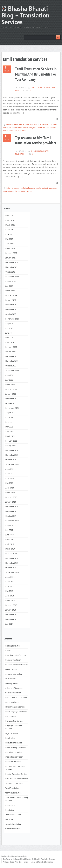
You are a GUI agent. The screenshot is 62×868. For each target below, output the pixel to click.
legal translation (12, 734)
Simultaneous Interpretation (17, 779)
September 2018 (12, 573)
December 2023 (12, 305)
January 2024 (11, 300)
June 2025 (9, 235)
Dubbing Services (12, 684)
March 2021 (10, 436)
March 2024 (10, 291)
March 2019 (10, 549)
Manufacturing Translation (16, 748)
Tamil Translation (38, 88)
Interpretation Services (14, 721)
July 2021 (9, 418)
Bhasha (8, 651)
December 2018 (12, 558)
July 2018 (9, 582)
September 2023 (12, 319)
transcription (10, 806)
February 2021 (11, 441)
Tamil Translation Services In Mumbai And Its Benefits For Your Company (36, 74)
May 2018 (9, 591)
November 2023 (12, 310)
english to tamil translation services (20, 125)
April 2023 (10, 343)
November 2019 (12, 512)
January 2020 (11, 502)
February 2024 (11, 296)
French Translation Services (16, 698)
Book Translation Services (15, 655)
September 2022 (12, 371)
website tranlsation (13, 829)
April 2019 (10, 544)
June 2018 (9, 587)
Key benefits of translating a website (14, 856)
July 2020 (9, 474)
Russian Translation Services (16, 774)
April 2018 (10, 596)
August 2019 (10, 526)
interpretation (11, 716)
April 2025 (10, 244)
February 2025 (11, 253)
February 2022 (11, 389)
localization (10, 738)
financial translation (13, 693)
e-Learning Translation (40, 151)
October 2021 (11, 404)
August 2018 (10, 577)
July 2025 (9, 230)
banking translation (13, 646)
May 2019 (9, 540)
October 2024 (11, 272)
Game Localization (13, 702)
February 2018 (11, 605)
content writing (11, 670)
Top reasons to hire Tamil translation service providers (36, 141)
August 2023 (10, 324)
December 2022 (12, 357)
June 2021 (9, 422)
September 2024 (12, 277)
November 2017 (12, 619)
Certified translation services (16, 665)
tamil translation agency (27, 128)
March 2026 (10, 225)
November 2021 (12, 399)
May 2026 (9, 216)
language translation (36, 188)
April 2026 (10, 220)
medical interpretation (14, 757)
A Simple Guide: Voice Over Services (16, 862)
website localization (13, 824)
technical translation (13, 793)
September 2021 (12, 408)
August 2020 (10, 469)
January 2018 (11, 610)
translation (20, 154)
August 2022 (10, 375)
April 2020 (10, 488)
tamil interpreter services (43, 125)
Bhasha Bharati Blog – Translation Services (25, 16)
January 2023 (11, 352)
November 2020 (12, 455)
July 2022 (9, 380)
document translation (14, 674)
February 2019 (11, 554)
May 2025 (9, 239)
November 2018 (12, 563)
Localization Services (14, 743)
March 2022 (10, 385)
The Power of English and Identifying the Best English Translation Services (29, 859)
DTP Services (10, 679)
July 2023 (9, 328)
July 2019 (9, 530)
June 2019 (9, 535)
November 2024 (12, 267)
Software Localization (14, 784)
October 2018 (11, 568)
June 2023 (9, 333)
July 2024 (9, 286)
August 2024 (10, 282)
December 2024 (12, 263)
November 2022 (12, 361)
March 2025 (10, 249)
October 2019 (11, 516)
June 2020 (9, 479)
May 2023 (9, 338)
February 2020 (11, 497)
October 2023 (11, 314)
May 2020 (9, 483)
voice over (9, 820)
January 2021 (11, 446)
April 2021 (10, 432)
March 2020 (10, 493)
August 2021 (10, 413)
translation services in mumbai (14, 131)
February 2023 (11, 347)
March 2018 (10, 601)
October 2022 (11, 366)
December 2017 (12, 615)
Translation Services (13, 815)
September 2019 (12, 521)
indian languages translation (17, 188)
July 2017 (9, 624)
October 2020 (11, 460)
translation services (25, 191)
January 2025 (11, 258)
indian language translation (16, 712)
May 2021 (9, 427)
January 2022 (11, 394)
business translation (13, 660)
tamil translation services (46, 128)
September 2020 (12, 465)
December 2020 (12, 451)
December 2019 (12, 507)
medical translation (13, 762)
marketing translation (14, 752)
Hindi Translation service (15, 707)
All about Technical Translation (42, 862)
